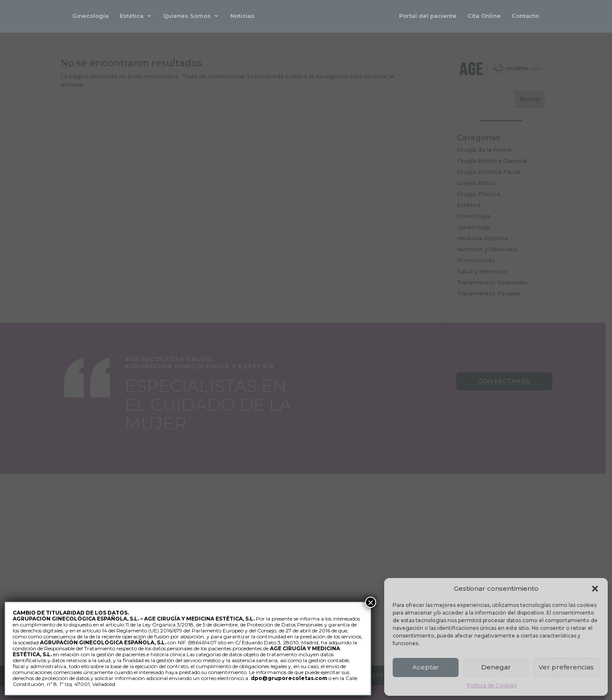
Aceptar (426, 667)
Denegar (496, 667)
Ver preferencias (566, 667)
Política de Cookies (492, 685)
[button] (595, 589)
